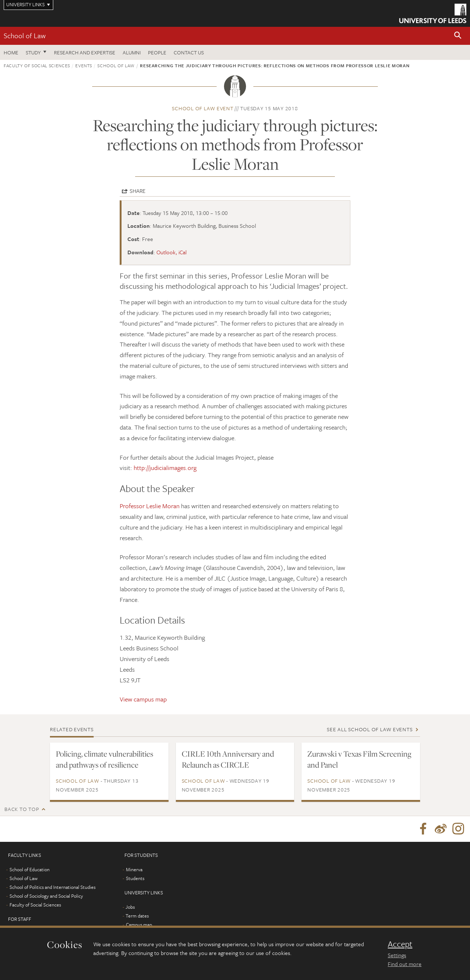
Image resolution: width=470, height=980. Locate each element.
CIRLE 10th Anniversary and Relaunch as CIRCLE (228, 759)
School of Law (25, 35)
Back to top (22, 809)
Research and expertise (85, 52)
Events (84, 65)
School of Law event (203, 108)
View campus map (143, 699)
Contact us (189, 52)
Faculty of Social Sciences (37, 65)
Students (135, 878)
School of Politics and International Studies (53, 887)
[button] (458, 36)
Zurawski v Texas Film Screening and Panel (359, 759)
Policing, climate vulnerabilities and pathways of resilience (104, 759)
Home (11, 52)
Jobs (130, 907)
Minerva (134, 869)
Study (33, 52)
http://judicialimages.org (165, 468)
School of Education (30, 869)
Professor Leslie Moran (150, 506)
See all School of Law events (370, 729)
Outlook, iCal (171, 252)
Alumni (132, 52)
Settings (397, 955)
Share (138, 191)
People (157, 52)
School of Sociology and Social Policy (46, 896)
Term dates (137, 916)
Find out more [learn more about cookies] (405, 964)
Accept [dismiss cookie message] (400, 944)
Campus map (139, 925)
